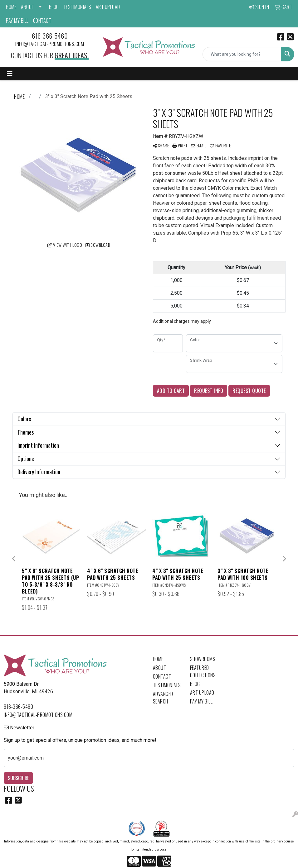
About (28, 7)
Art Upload (108, 7)
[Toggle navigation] (10, 74)
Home (11, 7)
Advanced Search (163, 698)
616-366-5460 (50, 36)
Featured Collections (203, 671)
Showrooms (203, 659)
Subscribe (18, 778)
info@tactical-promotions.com (50, 44)
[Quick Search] (242, 54)
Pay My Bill (17, 21)
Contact (42, 21)
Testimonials (77, 7)
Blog (54, 7)
